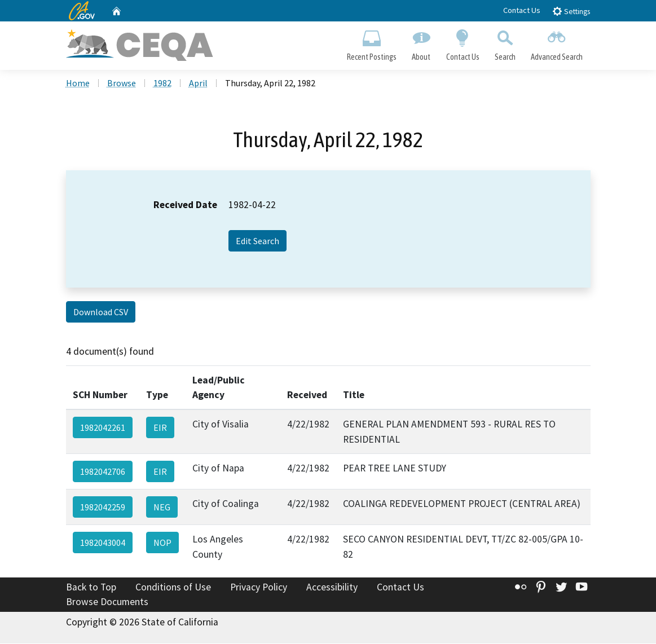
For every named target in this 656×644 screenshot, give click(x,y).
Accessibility (332, 588)
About (421, 43)
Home (78, 84)
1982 (162, 84)
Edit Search (257, 242)
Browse (122, 84)
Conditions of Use (173, 588)
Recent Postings (372, 43)
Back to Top (91, 588)
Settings (571, 11)
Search (505, 43)
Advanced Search (556, 43)
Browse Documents (107, 602)
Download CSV (101, 313)
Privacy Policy (259, 588)
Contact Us (522, 10)
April (198, 84)
